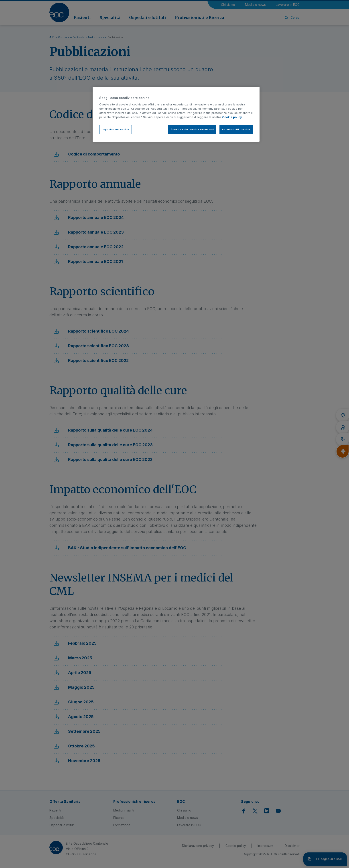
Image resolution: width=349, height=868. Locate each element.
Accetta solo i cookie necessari (192, 129)
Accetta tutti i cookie (236, 129)
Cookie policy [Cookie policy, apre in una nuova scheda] (232, 117)
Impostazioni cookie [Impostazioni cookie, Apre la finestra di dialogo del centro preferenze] (116, 129)
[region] (176, 114)
